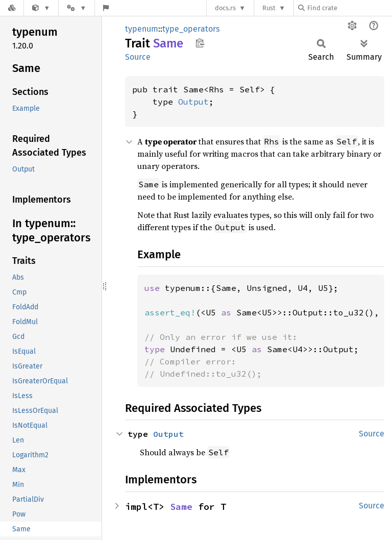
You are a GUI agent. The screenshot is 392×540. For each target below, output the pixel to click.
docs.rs (225, 8)
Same (181, 507)
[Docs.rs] (12, 8)
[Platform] (77, 8)
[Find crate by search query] (349, 8)
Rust (269, 8)
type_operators (191, 29)
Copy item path (200, 43)
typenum (142, 29)
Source (138, 57)
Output (193, 102)
